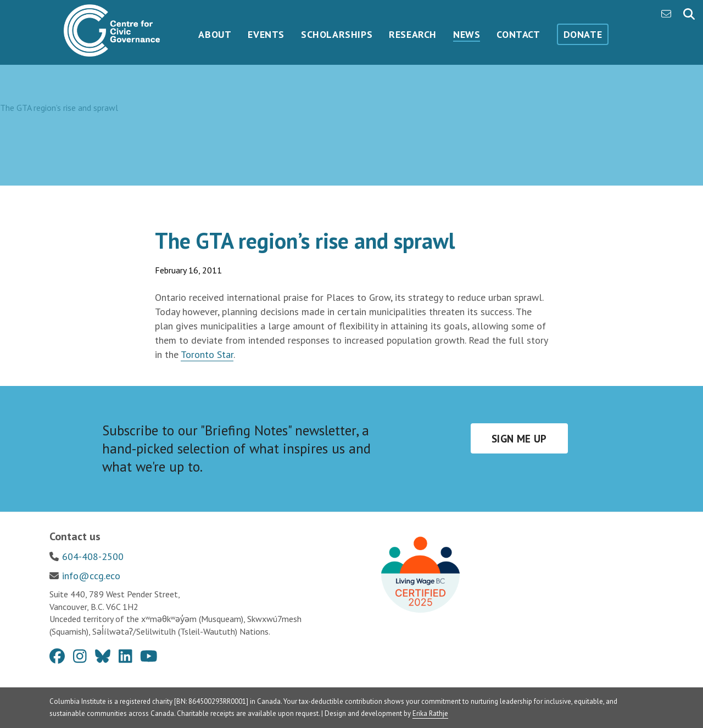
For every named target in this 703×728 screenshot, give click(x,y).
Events (266, 34)
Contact (518, 34)
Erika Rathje (430, 713)
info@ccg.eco (91, 576)
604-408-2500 (93, 556)
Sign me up (519, 439)
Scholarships (337, 34)
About (215, 34)
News (467, 34)
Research (413, 34)
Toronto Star (207, 354)
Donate (583, 34)
